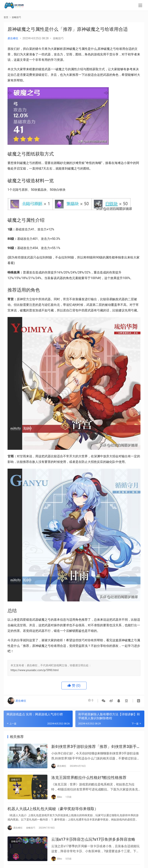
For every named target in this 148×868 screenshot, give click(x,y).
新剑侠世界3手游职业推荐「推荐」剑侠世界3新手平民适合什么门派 (96, 747)
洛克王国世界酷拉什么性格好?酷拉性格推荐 (89, 780)
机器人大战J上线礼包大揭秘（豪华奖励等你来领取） (53, 812)
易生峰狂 (13, 38)
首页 (6, 17)
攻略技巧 (58, 38)
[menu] (140, 6)
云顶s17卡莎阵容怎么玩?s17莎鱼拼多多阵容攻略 (93, 844)
